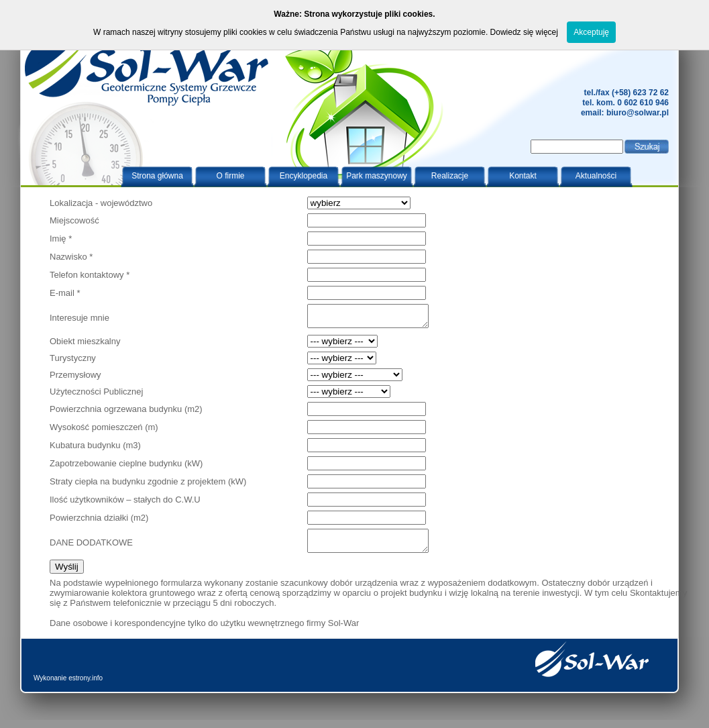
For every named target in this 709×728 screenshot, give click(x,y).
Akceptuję (591, 32)
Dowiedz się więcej (524, 32)
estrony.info (86, 686)
